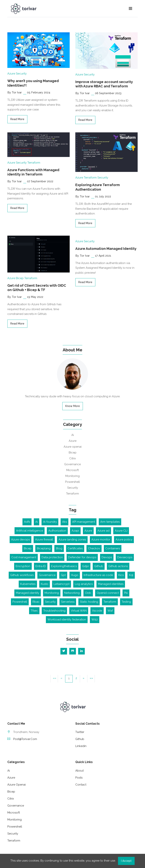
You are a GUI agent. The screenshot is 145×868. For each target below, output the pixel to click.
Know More (73, 406)
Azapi (75, 531)
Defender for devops (82, 557)
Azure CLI (121, 531)
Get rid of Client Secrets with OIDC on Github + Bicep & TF (37, 288)
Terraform (34, 163)
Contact (81, 785)
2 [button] (76, 678)
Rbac (36, 602)
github (80, 739)
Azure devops (20, 540)
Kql (131, 575)
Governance (72, 464)
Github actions (118, 566)
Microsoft (72, 470)
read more (17, 119)
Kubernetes (28, 584)
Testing (126, 602)
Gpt (63, 575)
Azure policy (124, 540)
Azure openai (73, 447)
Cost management (24, 557)
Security (21, 74)
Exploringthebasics (64, 566)
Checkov (94, 548)
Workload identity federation (67, 620)
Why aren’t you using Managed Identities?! (33, 83)
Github (99, 566)
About (79, 771)
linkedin (81, 746)
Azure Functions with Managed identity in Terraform (33, 172)
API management (84, 522)
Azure (11, 74)
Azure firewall (44, 540)
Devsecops (125, 557)
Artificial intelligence (30, 531)
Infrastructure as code (98, 575)
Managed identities (111, 584)
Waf (110, 611)
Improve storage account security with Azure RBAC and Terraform (104, 84)
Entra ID (41, 566)
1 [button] (69, 678)
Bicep (20, 278)
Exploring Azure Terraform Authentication (98, 187)
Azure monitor (101, 540)
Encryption (23, 566)
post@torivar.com (22, 739)
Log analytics (84, 584)
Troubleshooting (54, 611)
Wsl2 (95, 620)
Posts (79, 778)
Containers (113, 548)
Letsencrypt (62, 584)
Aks (64, 522)
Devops (107, 557)
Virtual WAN (79, 611)
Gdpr (86, 566)
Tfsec (34, 611)
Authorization (57, 531)
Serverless (68, 602)
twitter (80, 732)
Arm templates (110, 522)
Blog (59, 548)
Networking (72, 593)
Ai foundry (50, 522)
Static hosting (89, 602)
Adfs (27, 522)
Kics (121, 575)
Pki (126, 593)
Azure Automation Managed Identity (106, 249)
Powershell (72, 482)
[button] (84, 679)
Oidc (88, 593)
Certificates (75, 548)
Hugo (75, 575)
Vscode (97, 611)
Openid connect (108, 593)
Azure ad (103, 531)
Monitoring (72, 476)
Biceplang (44, 548)
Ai (73, 435)
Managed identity (28, 593)
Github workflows (22, 575)
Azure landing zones (72, 540)
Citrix (73, 458)
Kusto (45, 584)
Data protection (52, 557)
